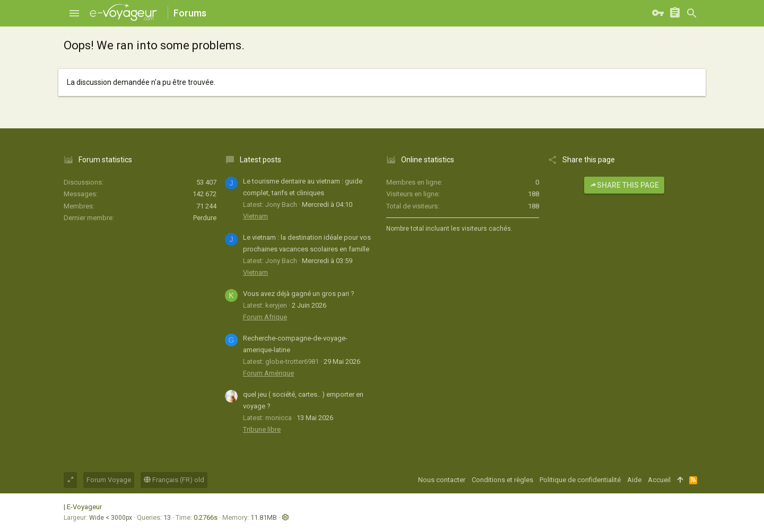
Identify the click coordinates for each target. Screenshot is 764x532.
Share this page (624, 185)
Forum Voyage (109, 480)
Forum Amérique (268, 373)
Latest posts (261, 160)
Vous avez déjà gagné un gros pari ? (299, 294)
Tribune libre (262, 429)
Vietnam (255, 216)
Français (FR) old (174, 480)
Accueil (659, 480)
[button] (74, 13)
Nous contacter (442, 480)
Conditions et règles (502, 480)
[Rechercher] (692, 13)
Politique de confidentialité (580, 480)
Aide (634, 480)
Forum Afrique (265, 317)
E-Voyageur (84, 507)
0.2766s (206, 517)
